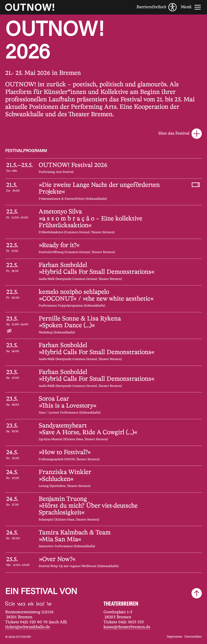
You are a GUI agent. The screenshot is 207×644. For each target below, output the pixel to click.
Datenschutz (193, 637)
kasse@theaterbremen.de (127, 627)
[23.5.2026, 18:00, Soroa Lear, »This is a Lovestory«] (103, 406)
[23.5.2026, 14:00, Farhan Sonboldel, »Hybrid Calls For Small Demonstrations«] (103, 352)
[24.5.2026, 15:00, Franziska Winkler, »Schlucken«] (103, 479)
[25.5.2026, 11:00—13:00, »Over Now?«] (103, 563)
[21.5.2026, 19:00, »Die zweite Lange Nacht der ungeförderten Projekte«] (103, 192)
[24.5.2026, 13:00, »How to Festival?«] (103, 456)
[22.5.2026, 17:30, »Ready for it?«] (103, 249)
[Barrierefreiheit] (157, 7)
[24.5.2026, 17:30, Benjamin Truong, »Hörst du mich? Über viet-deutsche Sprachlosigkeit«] (103, 509)
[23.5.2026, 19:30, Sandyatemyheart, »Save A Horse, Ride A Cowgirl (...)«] (103, 432)
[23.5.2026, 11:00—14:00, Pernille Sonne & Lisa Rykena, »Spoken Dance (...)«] (103, 325)
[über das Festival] (103, 134)
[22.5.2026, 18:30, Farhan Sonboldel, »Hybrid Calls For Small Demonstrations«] (103, 272)
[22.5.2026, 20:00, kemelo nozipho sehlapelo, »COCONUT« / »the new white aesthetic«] (103, 299)
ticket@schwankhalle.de (28, 627)
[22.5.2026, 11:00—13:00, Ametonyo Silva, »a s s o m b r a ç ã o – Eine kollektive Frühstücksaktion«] (103, 222)
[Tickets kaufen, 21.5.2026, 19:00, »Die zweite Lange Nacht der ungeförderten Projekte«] (196, 185)
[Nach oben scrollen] (197, 593)
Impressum (174, 637)
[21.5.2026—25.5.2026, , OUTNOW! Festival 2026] (103, 168)
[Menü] (191, 7)
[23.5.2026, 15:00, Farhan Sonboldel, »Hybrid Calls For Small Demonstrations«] (103, 379)
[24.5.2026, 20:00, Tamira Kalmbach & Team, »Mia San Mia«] (103, 539)
